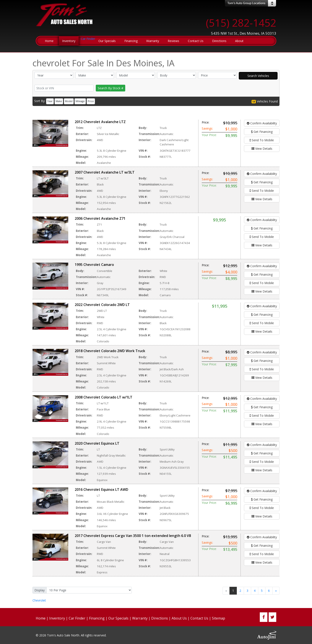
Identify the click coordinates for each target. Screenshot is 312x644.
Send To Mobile (262, 140)
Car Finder (77, 618)
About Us (179, 618)
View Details (262, 149)
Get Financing (262, 132)
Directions (160, 618)
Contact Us (199, 618)
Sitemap (219, 618)
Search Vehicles (258, 76)
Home (41, 618)
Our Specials (118, 618)
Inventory (57, 618)
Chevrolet (39, 600)
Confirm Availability (262, 123)
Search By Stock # (110, 88)
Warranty (140, 618)
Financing (97, 618)
